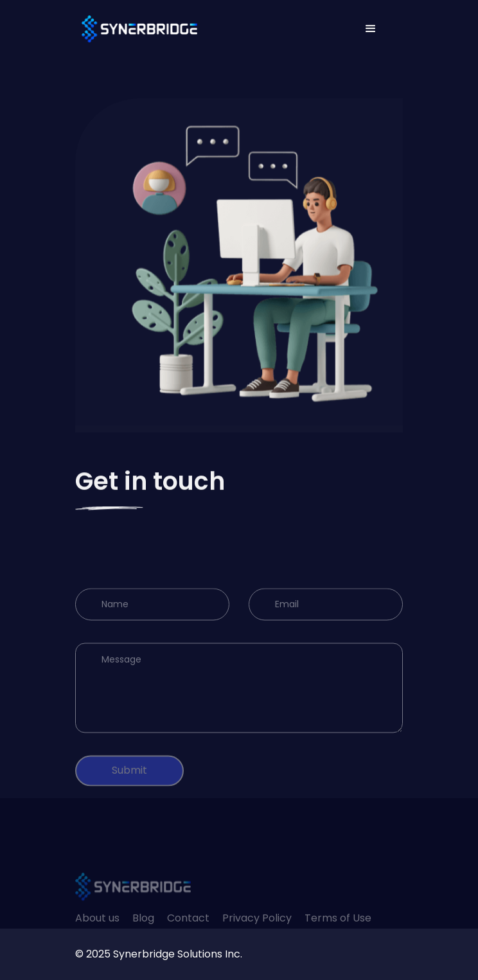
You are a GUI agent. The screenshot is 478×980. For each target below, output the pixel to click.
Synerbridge (144, 954)
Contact (188, 934)
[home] (136, 29)
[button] (371, 29)
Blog (143, 934)
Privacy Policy (257, 934)
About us (97, 934)
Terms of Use (338, 934)
